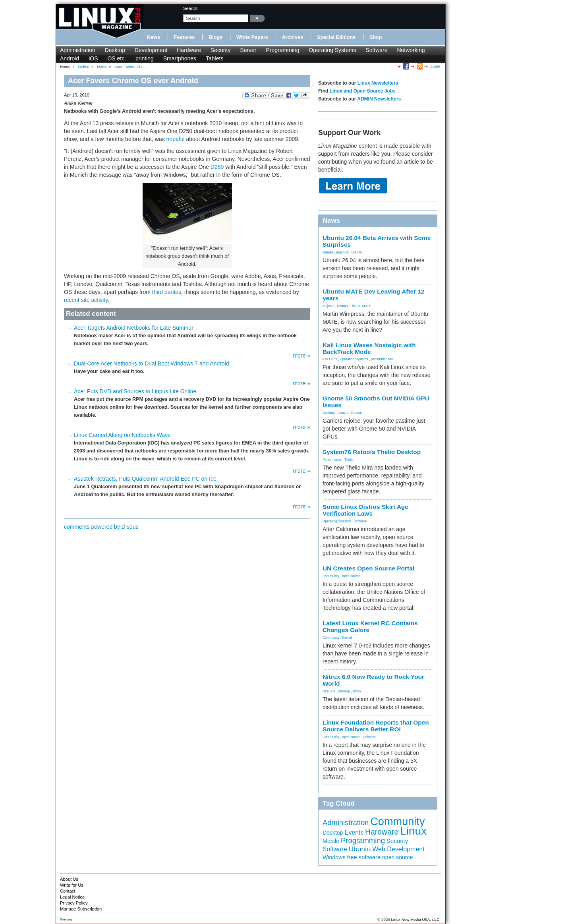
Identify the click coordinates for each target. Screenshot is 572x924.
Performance (332, 460)
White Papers (252, 37)
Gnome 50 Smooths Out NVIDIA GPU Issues (376, 402)
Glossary (66, 919)
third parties (167, 292)
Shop (376, 37)
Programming (282, 50)
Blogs (215, 37)
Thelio (349, 460)
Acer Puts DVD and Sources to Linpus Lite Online (135, 391)
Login (435, 66)
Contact (68, 891)
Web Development (398, 849)
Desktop (115, 50)
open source (351, 576)
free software (364, 857)
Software (376, 50)
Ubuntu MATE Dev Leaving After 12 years (374, 295)
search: (191, 8)
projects (328, 306)
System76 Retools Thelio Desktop (372, 452)
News (154, 37)
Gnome (357, 413)
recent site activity (86, 300)
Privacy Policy (74, 903)
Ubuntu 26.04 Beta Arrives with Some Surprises (377, 241)
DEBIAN (329, 691)
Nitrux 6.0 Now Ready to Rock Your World (373, 680)
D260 (217, 167)
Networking (411, 50)
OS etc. (117, 58)
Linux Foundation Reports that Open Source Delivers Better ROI (376, 726)
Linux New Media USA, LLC (415, 919)
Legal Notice (72, 897)
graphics (342, 252)
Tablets (214, 58)
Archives (293, 37)
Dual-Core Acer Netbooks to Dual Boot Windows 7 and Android (152, 363)
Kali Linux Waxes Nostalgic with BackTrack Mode (369, 348)
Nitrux (357, 691)
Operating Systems (332, 50)
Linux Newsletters (378, 83)
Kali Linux (330, 359)
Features (185, 37)
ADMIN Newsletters (379, 99)
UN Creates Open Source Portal (368, 568)
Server (248, 50)
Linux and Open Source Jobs (363, 91)
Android (70, 58)
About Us (69, 879)
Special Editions (336, 37)
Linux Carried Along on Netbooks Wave (122, 435)
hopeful (176, 139)
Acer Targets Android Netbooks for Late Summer (134, 328)
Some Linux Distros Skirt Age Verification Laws (365, 510)
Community (331, 576)
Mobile (331, 841)
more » (301, 356)
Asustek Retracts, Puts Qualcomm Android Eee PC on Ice (145, 479)
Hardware (189, 50)
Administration (78, 50)
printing (145, 58)
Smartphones (180, 58)
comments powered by (101, 527)
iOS (93, 58)
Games (328, 252)
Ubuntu (357, 252)
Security (221, 50)
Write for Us (72, 885)
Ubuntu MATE (361, 306)
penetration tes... (383, 359)
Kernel (347, 638)
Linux (413, 831)
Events (354, 832)
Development (151, 50)
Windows (334, 857)
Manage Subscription (81, 909)
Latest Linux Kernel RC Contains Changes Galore (370, 626)
